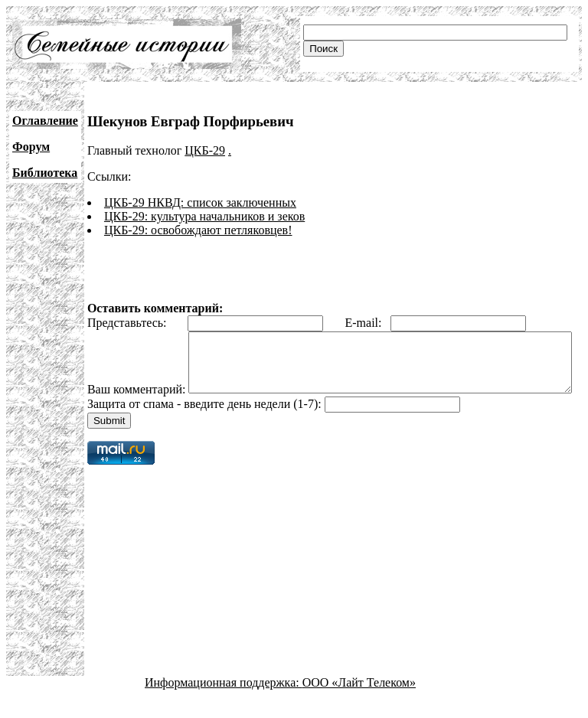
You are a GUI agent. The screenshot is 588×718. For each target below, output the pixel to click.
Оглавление (45, 121)
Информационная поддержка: (224, 705)
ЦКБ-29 (205, 150)
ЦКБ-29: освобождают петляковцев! (198, 230)
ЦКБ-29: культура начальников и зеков (204, 216)
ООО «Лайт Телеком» (359, 705)
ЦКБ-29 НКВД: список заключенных (200, 202)
